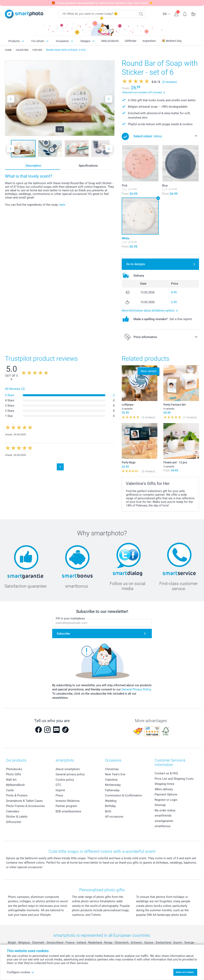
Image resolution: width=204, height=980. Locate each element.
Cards (10, 790)
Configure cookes (21, 972)
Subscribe (63, 634)
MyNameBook (15, 785)
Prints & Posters (17, 795)
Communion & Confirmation (124, 795)
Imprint (60, 790)
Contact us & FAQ (166, 773)
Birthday (110, 806)
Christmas (112, 769)
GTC (58, 785)
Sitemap (160, 805)
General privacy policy (70, 774)
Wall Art (11, 780)
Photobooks (14, 769)
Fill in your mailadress (70, 619)
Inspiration (149, 41)
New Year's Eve (115, 774)
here (62, 205)
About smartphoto (68, 769)
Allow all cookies (185, 972)
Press (59, 795)
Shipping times (164, 784)
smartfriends (163, 816)
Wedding (111, 801)
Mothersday (113, 785)
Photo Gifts (14, 774)
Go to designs (136, 264)
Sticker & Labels (17, 817)
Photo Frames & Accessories (25, 806)
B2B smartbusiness (68, 811)
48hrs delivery (164, 789)
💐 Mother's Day (172, 41)
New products (110, 41)
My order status (165, 810)
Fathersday (112, 790)
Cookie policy (65, 780)
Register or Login (166, 800)
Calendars (13, 811)
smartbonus (163, 826)
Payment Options (166, 794)
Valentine (111, 780)
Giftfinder (131, 41)
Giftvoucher (14, 822)
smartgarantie (164, 821)
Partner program (66, 806)
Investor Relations (68, 801)
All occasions (114, 817)
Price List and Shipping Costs (174, 779)
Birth (108, 811)
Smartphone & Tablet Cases (24, 801)
